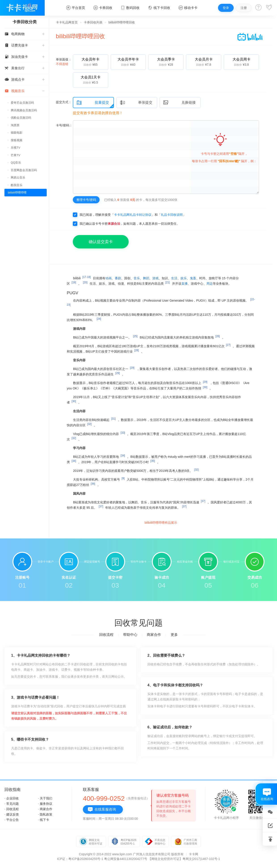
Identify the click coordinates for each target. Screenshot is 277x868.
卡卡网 (193, 854)
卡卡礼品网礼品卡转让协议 (133, 215)
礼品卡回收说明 (172, 215)
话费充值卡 (24, 45)
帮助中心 (130, 635)
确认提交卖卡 (101, 242)
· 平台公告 (12, 820)
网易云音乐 (18, 178)
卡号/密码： (64, 125)
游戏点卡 (24, 79)
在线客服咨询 (102, 809)
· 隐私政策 (45, 814)
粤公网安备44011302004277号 (126, 859)
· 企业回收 (12, 798)
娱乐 (184, 278)
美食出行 (24, 68)
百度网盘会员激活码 (24, 170)
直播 (185, 284)
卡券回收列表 (93, 22)
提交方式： (64, 102)
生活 (174, 278)
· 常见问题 (12, 804)
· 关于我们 (45, 798)
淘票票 (15, 125)
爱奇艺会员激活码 (22, 103)
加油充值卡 (24, 57)
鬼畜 (193, 278)
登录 (226, 8)
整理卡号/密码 (86, 200)
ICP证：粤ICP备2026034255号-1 (80, 859)
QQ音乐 (16, 163)
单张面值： (64, 62)
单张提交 (136, 103)
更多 (174, 635)
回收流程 (106, 635)
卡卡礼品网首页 (67, 22)
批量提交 (93, 103)
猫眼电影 (17, 133)
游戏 (155, 278)
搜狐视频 (17, 140)
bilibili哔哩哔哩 (17, 192)
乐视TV (16, 148)
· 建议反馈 (12, 814)
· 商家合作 (45, 809)
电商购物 (24, 34)
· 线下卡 (44, 820)
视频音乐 (24, 91)
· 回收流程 (12, 809)
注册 (244, 8)
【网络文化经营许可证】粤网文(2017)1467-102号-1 (184, 859)
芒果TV (16, 155)
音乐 (137, 278)
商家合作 (154, 635)
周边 (210, 284)
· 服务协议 (45, 804)
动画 (109, 278)
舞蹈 (146, 278)
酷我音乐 (17, 185)
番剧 (118, 278)
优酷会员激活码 (21, 118)
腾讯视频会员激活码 (24, 110)
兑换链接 (179, 103)
